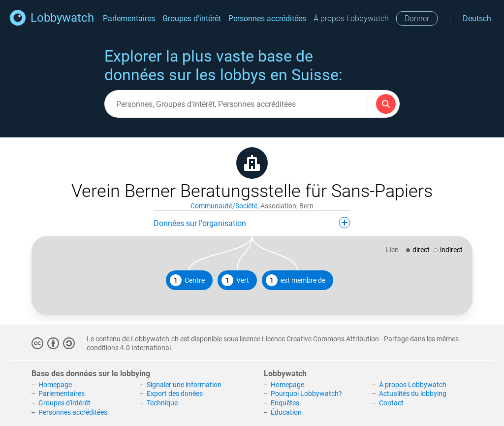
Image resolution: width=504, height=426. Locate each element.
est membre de (296, 280)
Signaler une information (184, 385)
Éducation (286, 412)
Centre (187, 280)
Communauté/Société (224, 206)
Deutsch (477, 18)
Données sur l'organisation (252, 223)
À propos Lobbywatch (351, 18)
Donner (417, 18)
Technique (162, 403)
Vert (235, 280)
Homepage (55, 385)
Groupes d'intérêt (192, 18)
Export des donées (175, 393)
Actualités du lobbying (413, 393)
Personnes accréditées (267, 18)
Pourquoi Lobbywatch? (306, 393)
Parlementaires (129, 18)
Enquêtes (285, 403)
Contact (391, 403)
